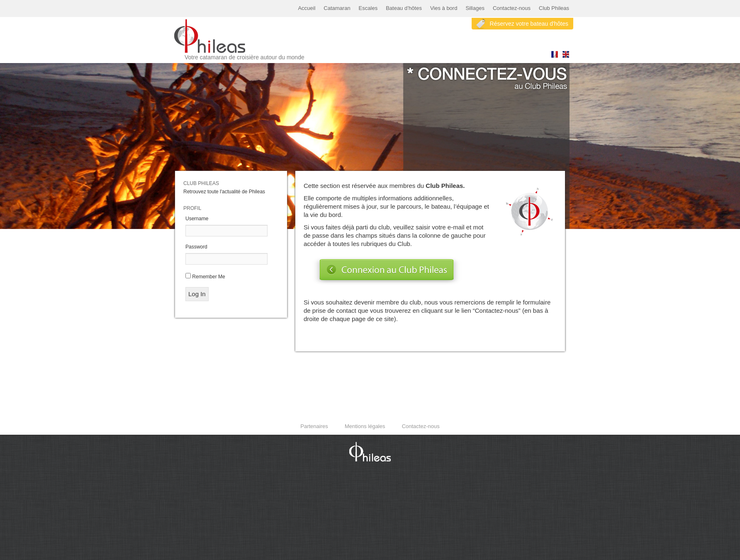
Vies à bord (444, 8)
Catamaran (337, 8)
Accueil (307, 8)
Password (196, 247)
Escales (368, 8)
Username (197, 219)
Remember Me (208, 277)
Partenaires (314, 426)
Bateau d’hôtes (404, 8)
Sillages (475, 8)
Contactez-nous (512, 8)
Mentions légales (365, 426)
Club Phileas (554, 8)
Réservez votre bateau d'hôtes (529, 24)
